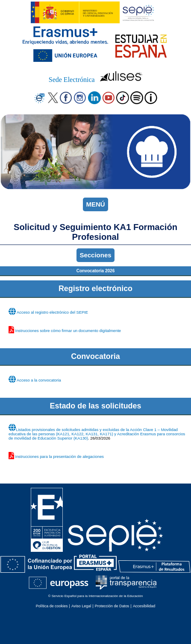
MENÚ (95, 204)
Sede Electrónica (72, 80)
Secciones (95, 255)
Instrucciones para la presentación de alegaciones (60, 457)
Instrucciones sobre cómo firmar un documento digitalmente (68, 331)
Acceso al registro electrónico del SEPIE (52, 312)
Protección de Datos (112, 606)
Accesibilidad (144, 606)
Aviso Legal (81, 606)
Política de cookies (52, 606)
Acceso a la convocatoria (39, 380)
